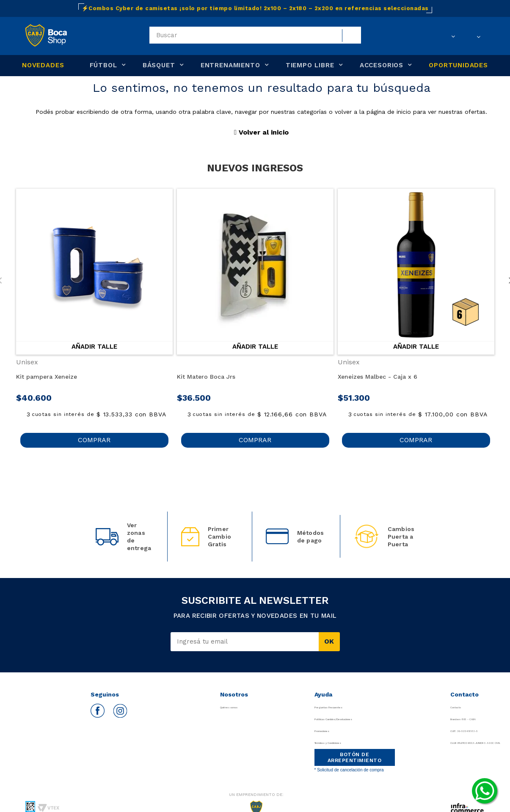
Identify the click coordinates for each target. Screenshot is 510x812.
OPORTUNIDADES (458, 65)
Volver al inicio (261, 132)
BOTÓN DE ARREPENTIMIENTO (350, 757)
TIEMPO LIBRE (310, 65)
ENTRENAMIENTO (230, 65)
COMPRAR (94, 440)
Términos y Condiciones (344, 743)
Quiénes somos (234, 707)
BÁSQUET (159, 65)
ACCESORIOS (382, 65)
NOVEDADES (43, 65)
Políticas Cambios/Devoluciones (354, 719)
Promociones (328, 731)
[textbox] (255, 35)
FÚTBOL (103, 65)
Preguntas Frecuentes (341, 707)
